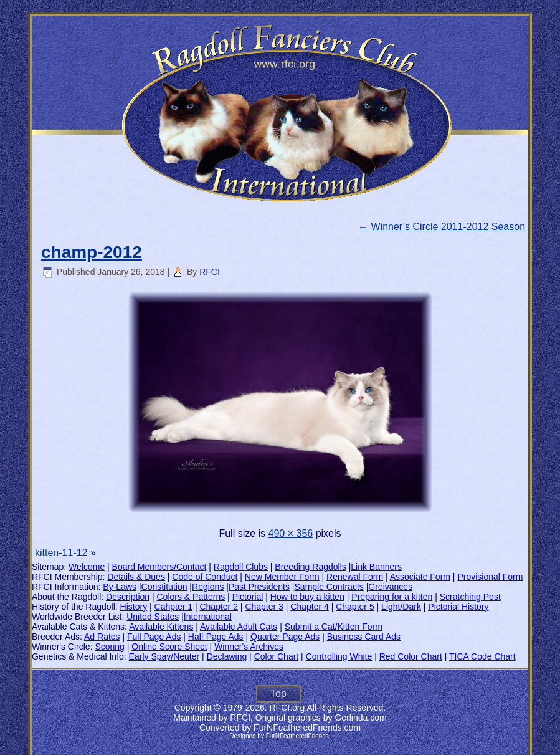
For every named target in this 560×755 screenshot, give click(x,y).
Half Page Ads (216, 637)
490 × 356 (291, 533)
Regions (208, 587)
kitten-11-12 (61, 553)
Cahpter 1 (173, 607)
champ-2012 (92, 252)
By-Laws (120, 587)
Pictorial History (458, 607)
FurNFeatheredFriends (297, 736)
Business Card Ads (364, 637)
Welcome (87, 567)
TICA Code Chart (482, 656)
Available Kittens (161, 627)
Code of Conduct (205, 577)
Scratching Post (470, 597)
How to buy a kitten (307, 597)
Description (128, 597)
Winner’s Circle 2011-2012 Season (442, 227)
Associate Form (420, 577)
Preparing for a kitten (392, 597)
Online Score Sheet (169, 647)
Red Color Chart (411, 656)
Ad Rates (102, 637)
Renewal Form (355, 577)
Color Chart (277, 656)
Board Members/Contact (159, 567)
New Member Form (282, 577)
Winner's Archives (249, 647)
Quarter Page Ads (285, 637)
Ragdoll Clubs (241, 567)
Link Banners (376, 567)
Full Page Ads (154, 637)
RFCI (210, 272)
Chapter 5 (355, 607)
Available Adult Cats (239, 627)
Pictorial (248, 597)
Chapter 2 (218, 607)
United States (153, 617)
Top (278, 694)
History (134, 607)
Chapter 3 (264, 607)
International (208, 617)
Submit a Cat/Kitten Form (334, 627)
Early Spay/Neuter (164, 656)
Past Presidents (259, 587)
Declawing (227, 656)
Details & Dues (136, 577)
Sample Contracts (329, 587)
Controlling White (339, 656)
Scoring (109, 647)
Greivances (390, 587)
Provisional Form (490, 577)
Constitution (164, 587)
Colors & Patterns (191, 597)
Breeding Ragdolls (310, 567)
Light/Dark (401, 607)
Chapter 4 (309, 607)
